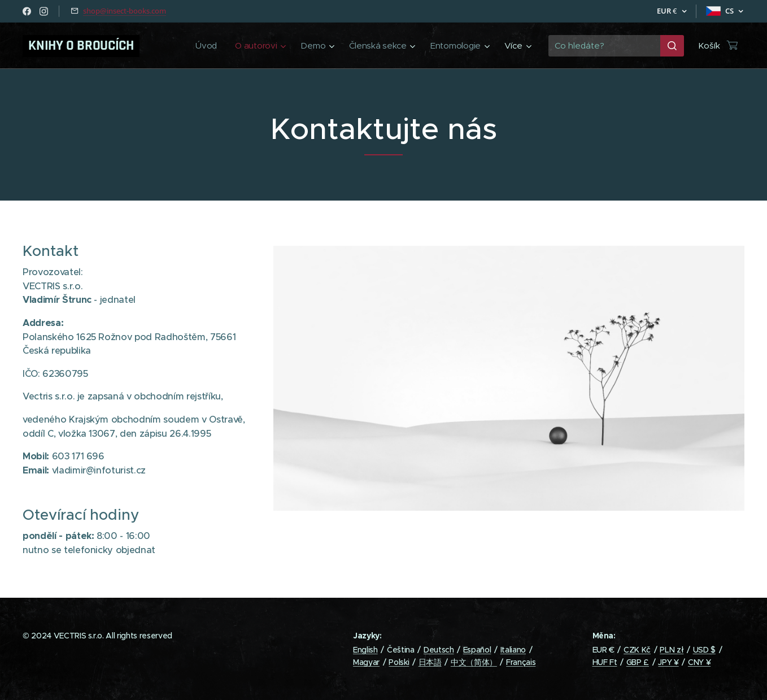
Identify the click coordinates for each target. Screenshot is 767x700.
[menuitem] (203, 46)
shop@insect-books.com (125, 11)
